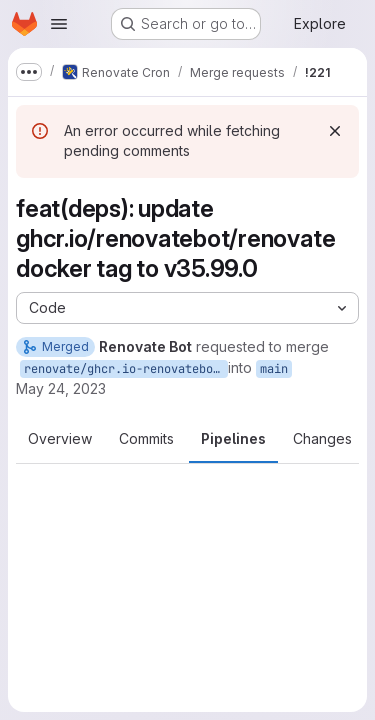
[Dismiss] (335, 131)
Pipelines (233, 438)
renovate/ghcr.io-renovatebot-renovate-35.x (126, 369)
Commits (146, 438)
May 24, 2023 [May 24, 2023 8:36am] (61, 388)
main (274, 369)
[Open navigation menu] (59, 24)
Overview (60, 438)
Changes (322, 438)
